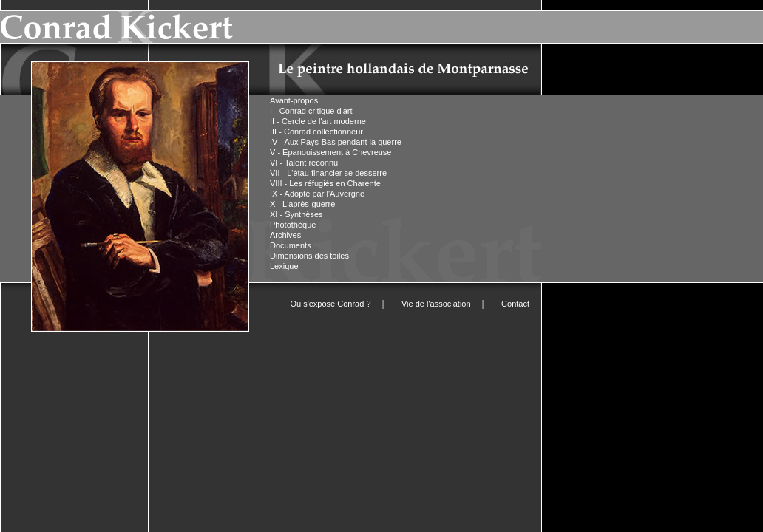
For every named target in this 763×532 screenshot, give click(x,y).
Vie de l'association (436, 304)
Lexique (284, 266)
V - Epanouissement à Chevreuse (330, 152)
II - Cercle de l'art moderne (318, 121)
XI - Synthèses (296, 214)
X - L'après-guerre (302, 204)
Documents (291, 245)
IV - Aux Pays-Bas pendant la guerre (336, 142)
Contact (515, 304)
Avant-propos (294, 100)
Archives (285, 235)
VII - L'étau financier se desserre (328, 173)
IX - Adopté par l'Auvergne (317, 194)
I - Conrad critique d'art (311, 111)
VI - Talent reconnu (304, 163)
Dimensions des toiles (309, 256)
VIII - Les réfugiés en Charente (325, 183)
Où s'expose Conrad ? (330, 304)
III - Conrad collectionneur (316, 132)
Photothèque (293, 225)
